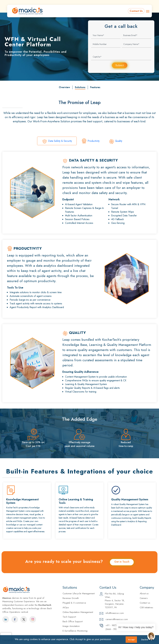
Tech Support (69, 617)
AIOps (66, 608)
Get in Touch (122, 562)
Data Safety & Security (57, 141)
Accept (131, 640)
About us (144, 594)
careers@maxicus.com (114, 620)
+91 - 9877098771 (131, 3)
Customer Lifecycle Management (79, 594)
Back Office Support (73, 622)
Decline (145, 640)
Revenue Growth (71, 598)
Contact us (145, 603)
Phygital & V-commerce (74, 603)
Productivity (90, 141)
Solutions (80, 87)
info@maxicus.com (105, 3)
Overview (64, 87)
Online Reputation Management (78, 612)
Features (95, 87)
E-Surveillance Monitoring (75, 631)
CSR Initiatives (146, 608)
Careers (152, 3)
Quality (116, 141)
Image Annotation (71, 626)
